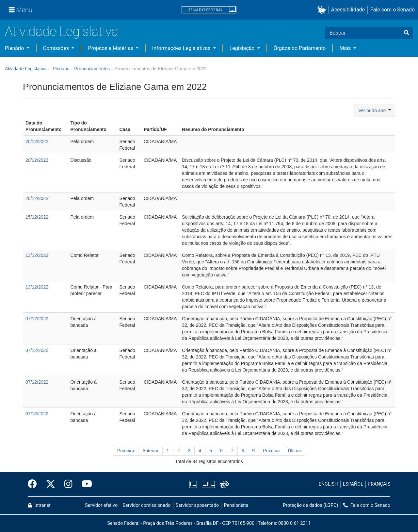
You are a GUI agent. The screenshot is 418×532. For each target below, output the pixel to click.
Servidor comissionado (147, 505)
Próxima (271, 451)
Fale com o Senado (393, 10)
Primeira (126, 451)
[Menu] (21, 10)
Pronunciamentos (92, 69)
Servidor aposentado (197, 505)
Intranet (39, 505)
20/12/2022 (37, 141)
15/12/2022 (37, 217)
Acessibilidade (348, 10)
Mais (346, 48)
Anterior (150, 451)
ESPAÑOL (353, 484)
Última (295, 451)
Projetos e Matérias (111, 48)
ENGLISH (328, 484)
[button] (323, 10)
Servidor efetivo (101, 505)
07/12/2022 (37, 319)
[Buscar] (407, 33)
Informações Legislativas (182, 48)
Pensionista (236, 505)
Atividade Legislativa (62, 32)
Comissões (57, 48)
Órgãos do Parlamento (300, 48)
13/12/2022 (37, 255)
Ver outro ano (375, 110)
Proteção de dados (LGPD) (311, 505)
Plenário (15, 48)
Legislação (243, 48)
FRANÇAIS (379, 484)
